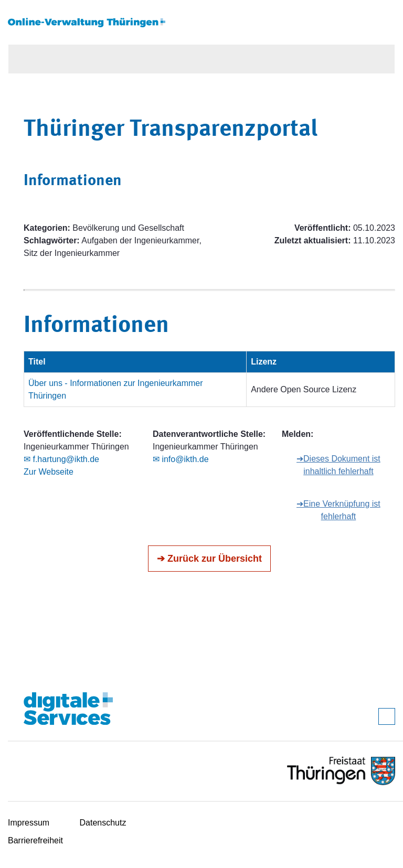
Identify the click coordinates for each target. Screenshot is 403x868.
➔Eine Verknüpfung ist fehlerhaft (338, 510)
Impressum (29, 823)
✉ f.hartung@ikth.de (61, 459)
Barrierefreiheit (35, 840)
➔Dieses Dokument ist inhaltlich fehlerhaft (338, 465)
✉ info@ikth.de (181, 459)
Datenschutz (103, 823)
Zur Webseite (49, 472)
